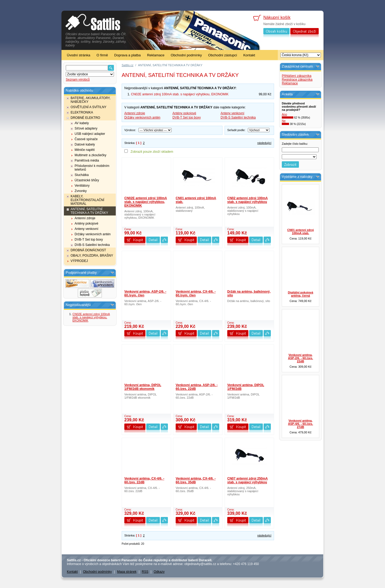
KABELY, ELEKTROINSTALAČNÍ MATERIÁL (87, 200)
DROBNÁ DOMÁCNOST (88, 250)
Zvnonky (81, 191)
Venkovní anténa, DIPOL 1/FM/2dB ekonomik (143, 387)
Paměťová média (87, 160)
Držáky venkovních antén (93, 234)
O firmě (102, 55)
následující (264, 143)
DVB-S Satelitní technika (92, 245)
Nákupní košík (277, 17)
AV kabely (82, 123)
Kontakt (249, 55)
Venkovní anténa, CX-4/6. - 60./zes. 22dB (144, 480)
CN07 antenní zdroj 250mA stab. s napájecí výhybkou (247, 480)
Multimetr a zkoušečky (91, 155)
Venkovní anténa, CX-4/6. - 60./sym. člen (196, 293)
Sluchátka (82, 175)
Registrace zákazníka (297, 80)
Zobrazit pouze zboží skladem (152, 152)
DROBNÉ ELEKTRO (85, 118)
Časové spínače (86, 139)
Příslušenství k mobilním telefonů (92, 168)
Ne (284, 121)
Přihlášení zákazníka (297, 76)
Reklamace (156, 55)
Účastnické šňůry (87, 180)
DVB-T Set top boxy (89, 240)
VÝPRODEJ (79, 261)
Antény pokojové (86, 224)
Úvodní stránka (78, 55)
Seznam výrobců (78, 80)
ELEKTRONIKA (82, 112)
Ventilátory (82, 186)
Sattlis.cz (128, 65)
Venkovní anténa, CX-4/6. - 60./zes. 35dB (196, 480)
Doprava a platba (127, 55)
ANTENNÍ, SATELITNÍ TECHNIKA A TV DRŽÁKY (89, 211)
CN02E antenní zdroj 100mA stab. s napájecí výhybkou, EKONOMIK (91, 317)
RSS (145, 572)
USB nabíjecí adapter (90, 134)
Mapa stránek (127, 572)
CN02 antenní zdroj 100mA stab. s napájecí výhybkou (247, 200)
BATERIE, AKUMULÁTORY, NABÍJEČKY (91, 100)
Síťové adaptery (86, 128)
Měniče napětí (85, 150)
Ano (284, 114)
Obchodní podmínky (186, 55)
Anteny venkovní (86, 229)
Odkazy (159, 572)
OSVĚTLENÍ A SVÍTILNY (88, 107)
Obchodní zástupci (223, 55)
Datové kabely (85, 144)
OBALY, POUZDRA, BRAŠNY (92, 256)
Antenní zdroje (85, 218)
